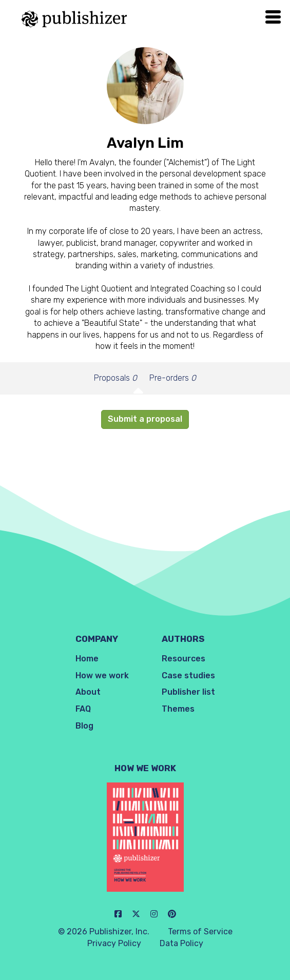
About (88, 692)
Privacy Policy (114, 943)
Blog (84, 726)
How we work (102, 675)
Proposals (115, 378)
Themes (178, 709)
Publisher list (188, 692)
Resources (183, 659)
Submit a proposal (145, 419)
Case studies (188, 675)
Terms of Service (200, 932)
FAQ (83, 709)
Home (87, 659)
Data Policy (181, 943)
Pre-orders (173, 378)
